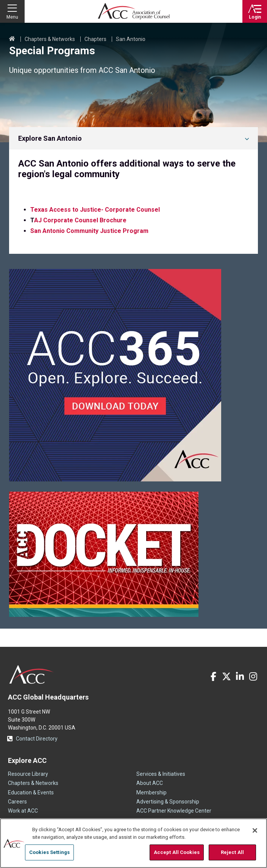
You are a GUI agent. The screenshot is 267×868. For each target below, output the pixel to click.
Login (255, 17)
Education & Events (31, 793)
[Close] (255, 830)
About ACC (150, 783)
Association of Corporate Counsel (134, 11)
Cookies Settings (49, 852)
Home (12, 39)
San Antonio (131, 39)
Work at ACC (23, 811)
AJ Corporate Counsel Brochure (80, 220)
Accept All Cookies (177, 852)
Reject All (232, 852)
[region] (133, 843)
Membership (151, 793)
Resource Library (28, 774)
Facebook (213, 676)
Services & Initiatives (161, 774)
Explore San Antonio (50, 138)
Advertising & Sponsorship (168, 802)
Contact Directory (37, 739)
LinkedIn (240, 676)
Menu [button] (12, 17)
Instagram (253, 676)
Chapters (95, 39)
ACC (32, 675)
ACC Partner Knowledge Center (174, 811)
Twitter (226, 676)
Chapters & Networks (50, 39)
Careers (17, 802)
